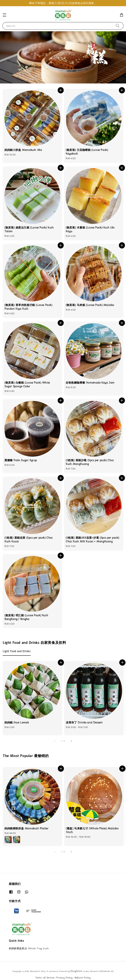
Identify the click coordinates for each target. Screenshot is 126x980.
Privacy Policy (64, 978)
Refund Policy (83, 978)
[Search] (118, 26)
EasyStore (76, 971)
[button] (4, 15)
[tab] (17, 651)
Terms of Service (45, 978)
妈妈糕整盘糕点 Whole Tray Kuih (29, 948)
